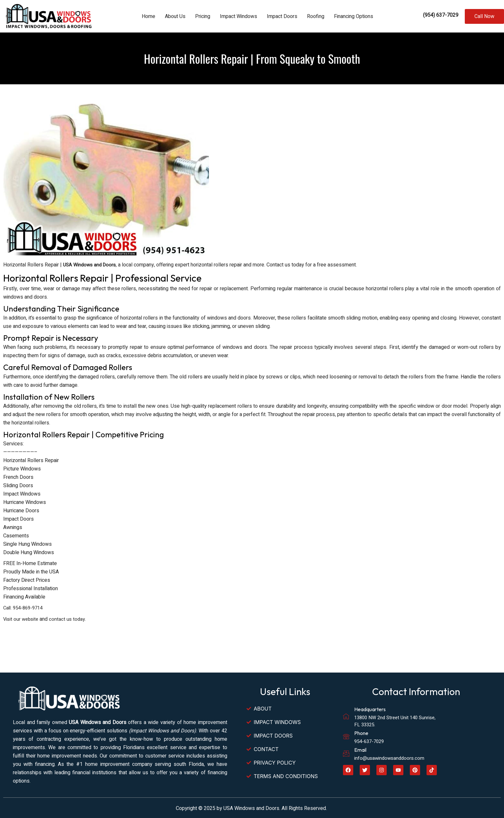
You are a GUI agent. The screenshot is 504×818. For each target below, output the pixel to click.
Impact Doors (282, 16)
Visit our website (22, 618)
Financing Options (354, 16)
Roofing (316, 16)
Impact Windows (239, 16)
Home (148, 16)
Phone (361, 732)
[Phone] (346, 736)
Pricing (203, 16)
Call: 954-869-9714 (25, 608)
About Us (175, 16)
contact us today (70, 618)
